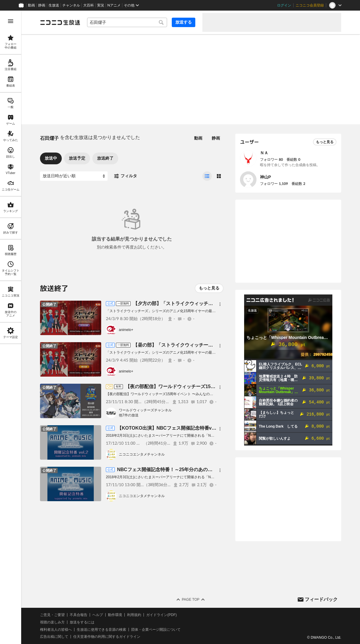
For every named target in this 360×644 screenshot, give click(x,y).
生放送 (54, 5)
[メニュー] (220, 304)
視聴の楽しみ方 (52, 622)
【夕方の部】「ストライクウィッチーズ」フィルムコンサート (199, 303)
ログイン (284, 5)
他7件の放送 (129, 415)
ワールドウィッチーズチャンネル (145, 410)
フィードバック (321, 599)
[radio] (207, 176)
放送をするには (82, 622)
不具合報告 (79, 615)
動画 (31, 5)
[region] (11, 327)
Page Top (191, 600)
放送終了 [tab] (105, 158)
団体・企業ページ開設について (156, 630)
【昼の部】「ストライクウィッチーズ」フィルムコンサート (196, 345)
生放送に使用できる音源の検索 (101, 630)
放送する (184, 22)
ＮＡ (264, 153)
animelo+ (126, 330)
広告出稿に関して (54, 637)
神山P (265, 177)
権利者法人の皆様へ (56, 630)
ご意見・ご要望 (52, 615)
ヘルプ (98, 615)
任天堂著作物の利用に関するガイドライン (107, 637)
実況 (101, 5)
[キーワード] (127, 22)
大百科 (89, 5)
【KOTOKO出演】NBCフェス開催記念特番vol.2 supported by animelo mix (200, 428)
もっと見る (209, 288)
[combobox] (127, 22)
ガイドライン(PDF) (161, 615)
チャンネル (71, 5)
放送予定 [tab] (77, 158)
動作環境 (115, 615)
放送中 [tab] (51, 158)
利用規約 (134, 615)
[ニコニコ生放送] (60, 22)
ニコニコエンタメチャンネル (142, 454)
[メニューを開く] (11, 21)
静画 (42, 5)
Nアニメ (114, 5)
